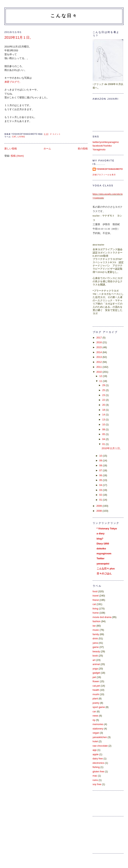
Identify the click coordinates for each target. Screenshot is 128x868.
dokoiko (101, 549)
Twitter (101, 558)
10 (104, 424)
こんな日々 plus (106, 569)
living (21, 137)
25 (104, 390)
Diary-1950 (103, 544)
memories (98, 724)
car (94, 711)
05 (104, 434)
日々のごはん (104, 573)
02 (101, 495)
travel (96, 596)
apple (96, 754)
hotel (95, 741)
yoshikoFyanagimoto (110, 169)
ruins (95, 780)
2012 (99, 362)
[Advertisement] (110, 834)
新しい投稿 (11, 149)
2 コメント (55, 134)
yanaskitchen (100, 737)
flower (96, 681)
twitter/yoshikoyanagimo (106, 142)
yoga (95, 669)
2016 (99, 342)
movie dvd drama (102, 617)
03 (101, 490)
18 (104, 410)
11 (101, 381)
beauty (96, 651)
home (96, 613)
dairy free (98, 759)
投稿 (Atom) (17, 156)
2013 (99, 357)
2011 (99, 367)
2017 (99, 338)
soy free (97, 784)
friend (96, 600)
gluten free (98, 771)
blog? (100, 539)
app (95, 750)
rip (94, 720)
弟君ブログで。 (13, 82)
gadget (96, 673)
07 (101, 470)
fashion (97, 621)
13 (104, 420)
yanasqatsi (103, 564)
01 (104, 444)
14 (104, 415)
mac (95, 776)
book (95, 656)
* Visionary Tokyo (107, 529)
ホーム (47, 149)
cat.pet (96, 686)
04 (104, 439)
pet (94, 677)
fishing (96, 767)
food (95, 591)
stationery (98, 729)
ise (94, 626)
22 (104, 400)
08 (104, 429)
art (94, 660)
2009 (99, 506)
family (96, 634)
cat (14, 137)
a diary (101, 533)
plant (95, 698)
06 (101, 475)
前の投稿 (83, 149)
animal (96, 664)
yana (95, 643)
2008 (99, 511)
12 (101, 376)
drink (95, 638)
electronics (98, 763)
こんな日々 (64, 16)
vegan (96, 733)
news (96, 716)
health (96, 690)
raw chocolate (100, 746)
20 (104, 405)
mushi (96, 694)
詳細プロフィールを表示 (104, 175)
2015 (99, 347)
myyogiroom (104, 553)
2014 (99, 352)
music (96, 630)
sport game (99, 707)
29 (104, 385)
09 (101, 460)
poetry (96, 703)
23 (104, 395)
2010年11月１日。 (19, 38)
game (96, 647)
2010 (99, 372)
